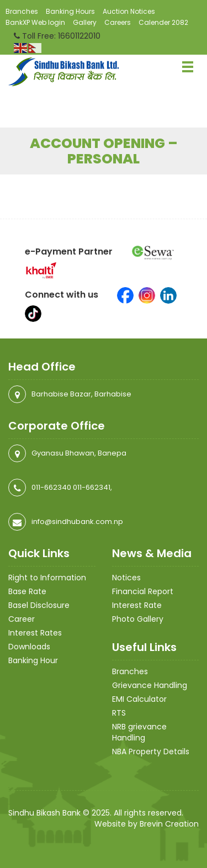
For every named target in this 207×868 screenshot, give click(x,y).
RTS (119, 713)
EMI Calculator (139, 699)
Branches (22, 11)
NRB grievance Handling (139, 732)
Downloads (29, 647)
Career (22, 619)
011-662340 (51, 487)
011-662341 (92, 487)
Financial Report (143, 591)
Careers (118, 22)
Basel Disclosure (39, 605)
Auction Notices (129, 11)
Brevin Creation (169, 824)
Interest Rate (137, 605)
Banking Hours (70, 11)
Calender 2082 (163, 22)
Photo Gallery (138, 619)
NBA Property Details (151, 751)
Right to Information (47, 578)
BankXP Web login (35, 22)
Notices (126, 578)
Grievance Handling (150, 685)
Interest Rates (35, 633)
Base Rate (27, 591)
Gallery (85, 22)
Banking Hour (33, 660)
